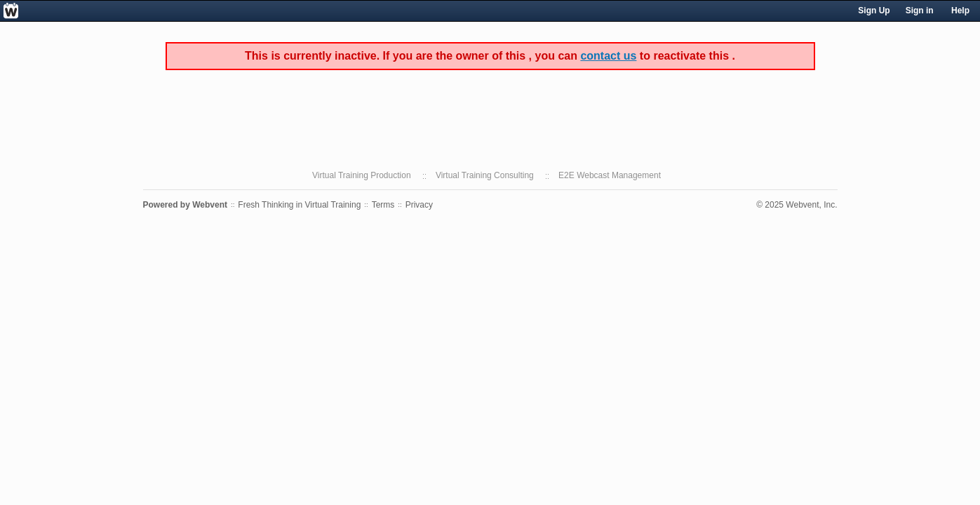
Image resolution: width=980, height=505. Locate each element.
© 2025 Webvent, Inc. (797, 205)
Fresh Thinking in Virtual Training (299, 205)
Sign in (920, 11)
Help (960, 11)
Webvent (210, 205)
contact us (608, 56)
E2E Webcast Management (610, 175)
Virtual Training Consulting (485, 175)
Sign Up (874, 11)
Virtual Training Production (362, 175)
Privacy (419, 205)
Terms (383, 205)
